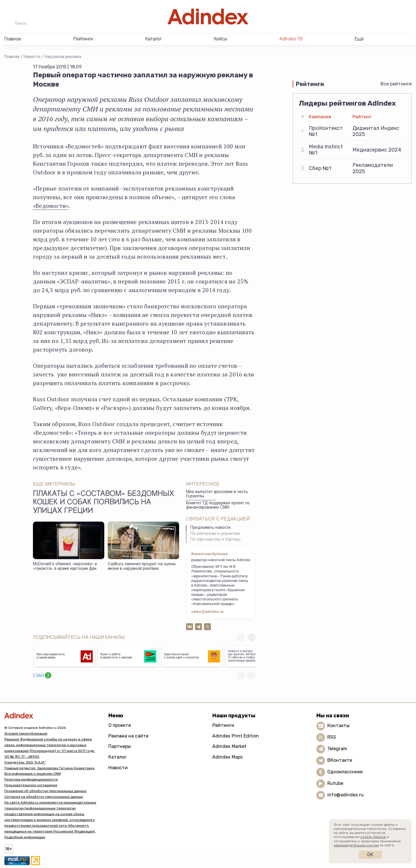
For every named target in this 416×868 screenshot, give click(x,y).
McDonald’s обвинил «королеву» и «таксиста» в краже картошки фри (65, 567)
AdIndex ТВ (291, 39)
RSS (332, 737)
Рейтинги (223, 725)
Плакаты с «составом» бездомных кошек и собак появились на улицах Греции (104, 503)
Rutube (335, 783)
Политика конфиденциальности (31, 779)
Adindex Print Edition (236, 736)
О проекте (120, 725)
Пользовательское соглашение (31, 785)
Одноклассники (345, 772)
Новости (32, 57)
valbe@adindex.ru (207, 612)
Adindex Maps (227, 757)
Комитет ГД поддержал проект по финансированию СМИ (218, 506)
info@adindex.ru (346, 795)
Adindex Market (229, 746)
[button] (251, 638)
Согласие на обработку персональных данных (44, 797)
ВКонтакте (340, 760)
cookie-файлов (373, 837)
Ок (370, 855)
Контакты (338, 726)
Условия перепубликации (26, 733)
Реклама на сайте (128, 736)
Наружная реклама (63, 57)
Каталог (117, 757)
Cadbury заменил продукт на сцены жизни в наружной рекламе (142, 567)
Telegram (337, 749)
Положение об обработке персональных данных (45, 791)
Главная (12, 57)
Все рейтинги (396, 84)
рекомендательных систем (356, 845)
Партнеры (120, 746)
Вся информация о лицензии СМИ (33, 774)
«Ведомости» (51, 206)
